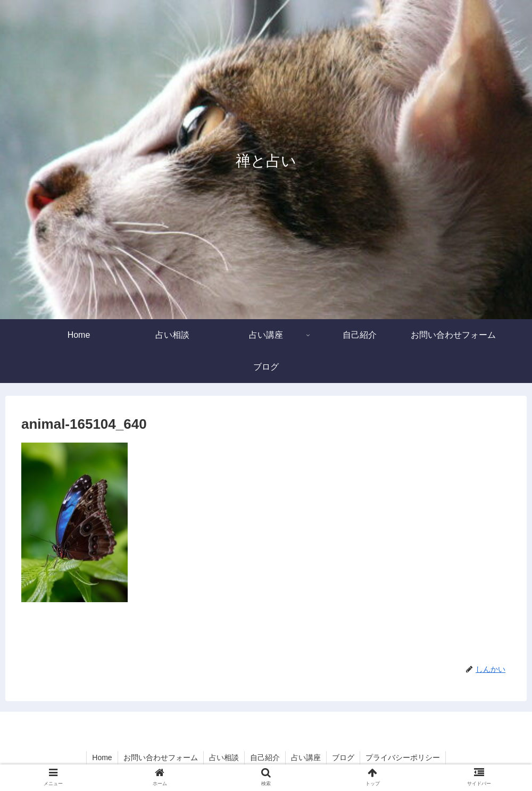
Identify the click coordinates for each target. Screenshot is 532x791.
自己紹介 (265, 757)
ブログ (343, 757)
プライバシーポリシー (403, 757)
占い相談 (224, 757)
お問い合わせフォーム (161, 757)
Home (102, 757)
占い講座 (306, 757)
